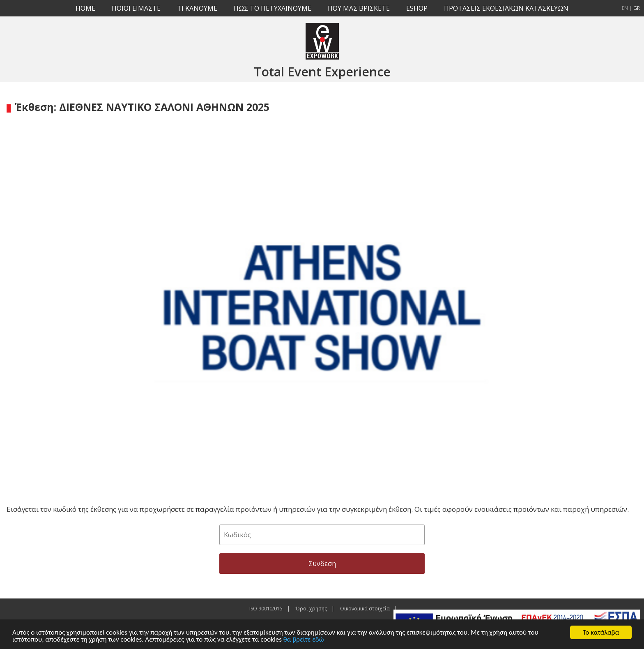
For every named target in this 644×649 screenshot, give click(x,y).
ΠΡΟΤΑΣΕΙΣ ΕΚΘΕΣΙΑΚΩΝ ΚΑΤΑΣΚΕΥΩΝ (506, 8)
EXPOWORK (322, 41)
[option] (322, 306)
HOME (85, 8)
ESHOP (417, 8)
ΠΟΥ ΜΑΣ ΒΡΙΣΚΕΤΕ (359, 8)
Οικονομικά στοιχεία (365, 609)
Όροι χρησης (311, 609)
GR (637, 8)
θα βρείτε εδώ (304, 639)
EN (625, 8)
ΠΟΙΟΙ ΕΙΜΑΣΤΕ (136, 8)
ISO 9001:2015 (266, 609)
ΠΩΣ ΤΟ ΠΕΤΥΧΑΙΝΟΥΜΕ (273, 8)
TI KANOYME (197, 8)
